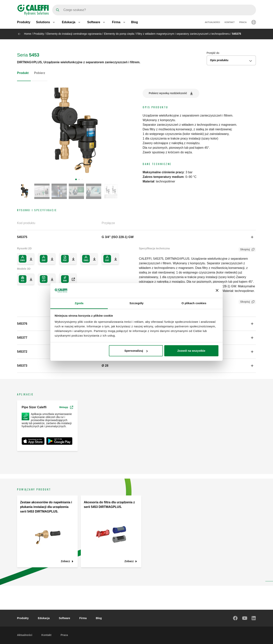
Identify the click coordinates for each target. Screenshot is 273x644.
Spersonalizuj (136, 351)
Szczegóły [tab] (136, 303)
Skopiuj (244, 250)
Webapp (66, 407)
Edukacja (44, 618)
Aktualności (212, 23)
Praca (243, 23)
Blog (135, 23)
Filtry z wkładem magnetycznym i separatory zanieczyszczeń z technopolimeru (183, 34)
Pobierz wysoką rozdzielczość (168, 93)
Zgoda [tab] (79, 303)
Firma (83, 618)
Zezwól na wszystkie (191, 351)
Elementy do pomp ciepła (119, 34)
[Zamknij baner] (217, 290)
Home (27, 34)
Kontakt (230, 23)
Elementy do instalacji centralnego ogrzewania (74, 34)
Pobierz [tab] (40, 73)
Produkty (24, 23)
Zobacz (65, 561)
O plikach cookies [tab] (194, 303)
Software (64, 618)
